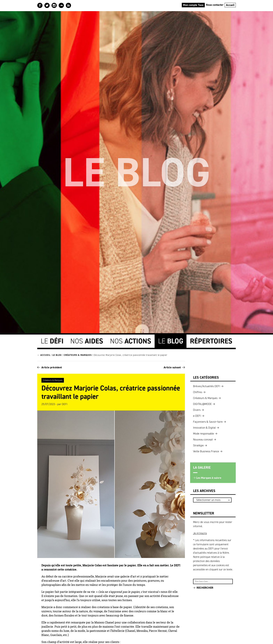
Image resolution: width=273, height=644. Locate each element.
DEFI (65, 404)
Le (52, 341)
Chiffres (198, 392)
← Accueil (44, 355)
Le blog (57, 355)
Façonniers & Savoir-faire (208, 421)
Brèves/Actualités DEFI (207, 386)
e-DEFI (197, 415)
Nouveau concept (203, 439)
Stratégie (198, 445)
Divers (197, 409)
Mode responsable (204, 433)
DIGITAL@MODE (202, 403)
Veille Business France (206, 451)
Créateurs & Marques (78, 355)
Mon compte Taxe (193, 5)
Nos (87, 341)
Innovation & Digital (204, 427)
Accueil (230, 5)
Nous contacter (215, 5)
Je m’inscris (200, 533)
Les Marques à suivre (209, 477)
